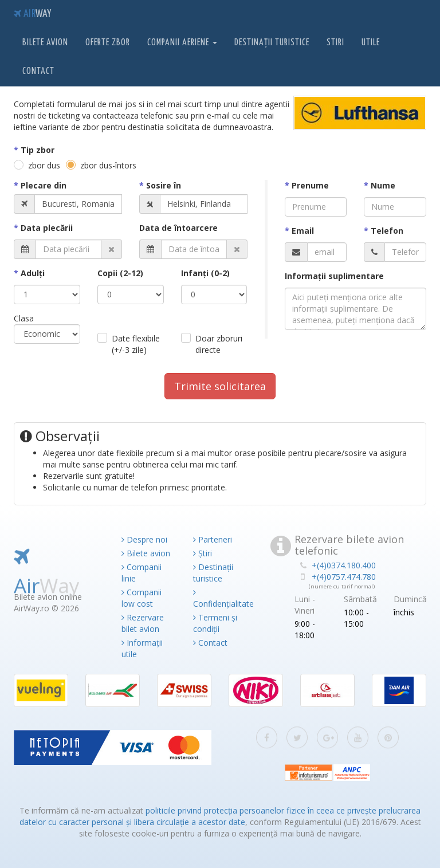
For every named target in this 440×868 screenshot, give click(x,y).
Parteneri (213, 539)
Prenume (310, 185)
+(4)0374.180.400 (344, 565)
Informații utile (142, 648)
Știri (203, 553)
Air (32, 14)
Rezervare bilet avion (143, 623)
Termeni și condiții (215, 623)
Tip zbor (38, 150)
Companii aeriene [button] (182, 43)
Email (303, 231)
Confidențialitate (220, 599)
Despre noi (144, 539)
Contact (38, 71)
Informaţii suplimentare (334, 276)
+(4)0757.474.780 (344, 577)
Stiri (335, 43)
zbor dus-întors (108, 165)
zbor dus (44, 165)
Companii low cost (142, 598)
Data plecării (47, 228)
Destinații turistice (272, 43)
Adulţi (33, 273)
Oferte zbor (108, 43)
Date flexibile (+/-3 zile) (136, 344)
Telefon (387, 231)
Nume (383, 185)
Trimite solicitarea (220, 386)
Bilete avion (45, 43)
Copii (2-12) (120, 273)
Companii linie (142, 573)
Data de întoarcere (178, 228)
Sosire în (164, 185)
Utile (371, 43)
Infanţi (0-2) (205, 273)
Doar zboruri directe (219, 344)
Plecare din (44, 185)
